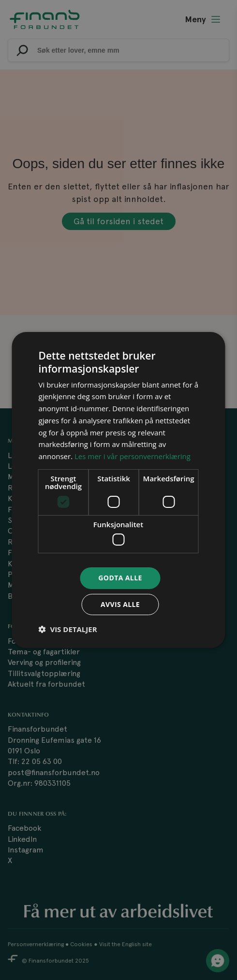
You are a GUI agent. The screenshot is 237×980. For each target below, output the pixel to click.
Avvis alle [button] (120, 604)
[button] (68, 629)
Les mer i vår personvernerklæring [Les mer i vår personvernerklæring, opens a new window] (133, 456)
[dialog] (118, 490)
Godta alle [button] (120, 578)
